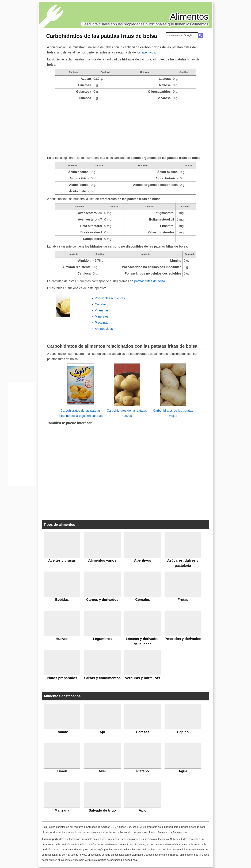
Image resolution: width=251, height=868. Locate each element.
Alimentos (189, 17)
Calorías (101, 304)
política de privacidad (110, 860)
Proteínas (102, 323)
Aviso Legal (131, 860)
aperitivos (148, 52)
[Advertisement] (125, 128)
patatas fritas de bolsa (150, 281)
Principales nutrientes (110, 298)
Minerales (102, 317)
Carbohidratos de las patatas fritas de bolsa (102, 36)
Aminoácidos (104, 329)
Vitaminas (102, 310)
